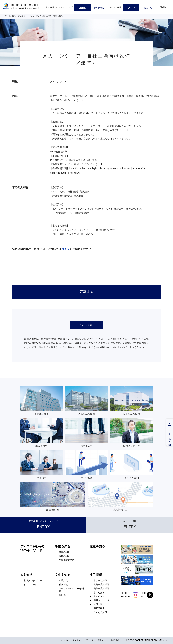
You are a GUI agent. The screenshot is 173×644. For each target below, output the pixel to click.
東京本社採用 (100, 580)
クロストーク (31, 585)
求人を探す (23, 16)
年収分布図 (99, 608)
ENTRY (82, 8)
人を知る (26, 575)
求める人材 (99, 596)
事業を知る (63, 546)
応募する (87, 292)
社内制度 (63, 585)
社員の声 (98, 604)
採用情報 (13, 16)
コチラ (65, 249)
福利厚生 (63, 595)
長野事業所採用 (101, 588)
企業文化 (63, 580)
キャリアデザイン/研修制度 (71, 590)
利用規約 (116, 640)
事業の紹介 (65, 552)
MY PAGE (99, 8)
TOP (5, 16)
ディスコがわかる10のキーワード (33, 548)
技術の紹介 (65, 556)
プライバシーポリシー (96, 640)
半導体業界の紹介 (68, 560)
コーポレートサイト (70, 640)
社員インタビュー (33, 580)
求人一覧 (148, 8)
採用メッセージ (101, 600)
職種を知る (97, 546)
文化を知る (63, 575)
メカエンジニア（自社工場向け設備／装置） (46, 16)
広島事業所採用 (101, 585)
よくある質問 (100, 612)
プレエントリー (86, 325)
